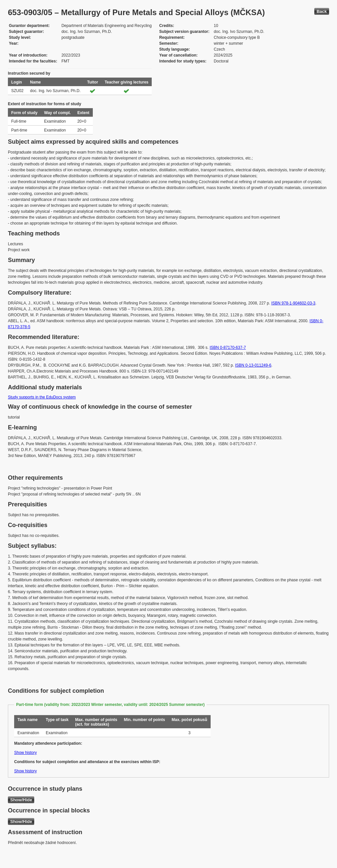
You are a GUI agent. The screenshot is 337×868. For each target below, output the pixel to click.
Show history (26, 753)
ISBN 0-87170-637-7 (228, 348)
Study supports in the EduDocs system (42, 397)
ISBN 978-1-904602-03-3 (293, 303)
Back (322, 11)
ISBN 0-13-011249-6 (253, 365)
